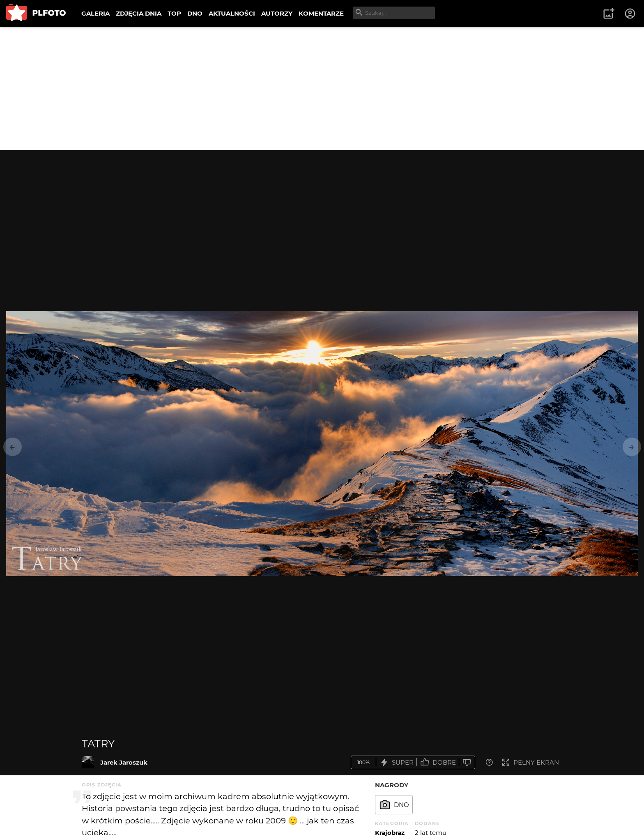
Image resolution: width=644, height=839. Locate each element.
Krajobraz (390, 833)
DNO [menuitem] (195, 13)
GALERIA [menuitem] (95, 13)
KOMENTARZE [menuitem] (321, 13)
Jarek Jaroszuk (124, 762)
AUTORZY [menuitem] (277, 13)
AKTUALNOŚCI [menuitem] (232, 13)
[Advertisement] (322, 88)
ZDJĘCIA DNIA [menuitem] (139, 13)
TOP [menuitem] (174, 13)
